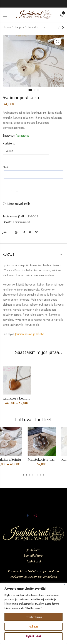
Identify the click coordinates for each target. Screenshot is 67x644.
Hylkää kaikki (33, 636)
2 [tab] (35, 90)
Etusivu (7, 27)
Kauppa (19, 27)
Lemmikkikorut (35, 27)
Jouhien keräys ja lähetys (30, 334)
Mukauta (33, 627)
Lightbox (58, 42)
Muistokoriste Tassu (51, 459)
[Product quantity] (12, 191)
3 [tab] (38, 90)
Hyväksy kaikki (34, 617)
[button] (24, 475)
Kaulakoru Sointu (17, 459)
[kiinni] (65, 584)
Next (61, 63)
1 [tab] (30, 90)
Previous (6, 63)
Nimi (5, 167)
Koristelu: (9, 143)
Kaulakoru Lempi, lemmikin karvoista (31, 398)
